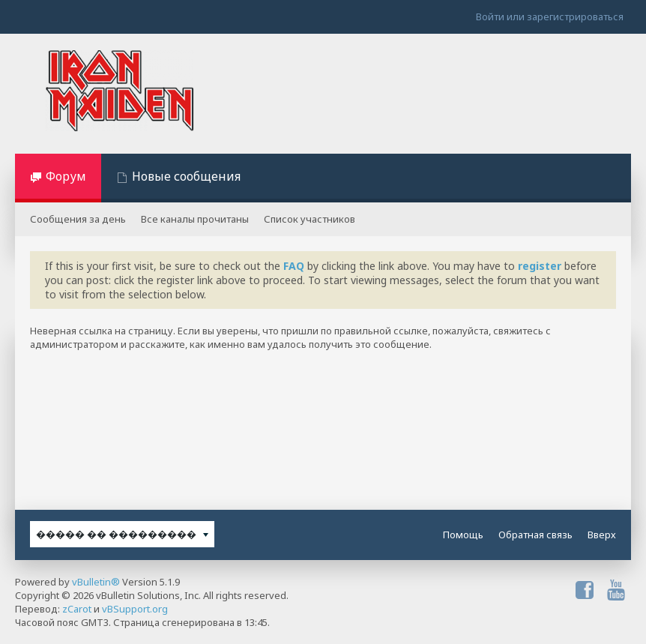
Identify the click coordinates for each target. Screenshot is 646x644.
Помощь (463, 535)
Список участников (310, 219)
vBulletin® (96, 582)
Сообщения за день (78, 219)
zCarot (77, 609)
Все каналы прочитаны (195, 219)
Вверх (602, 535)
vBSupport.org (135, 609)
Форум (66, 176)
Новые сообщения (186, 176)
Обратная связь (535, 535)
